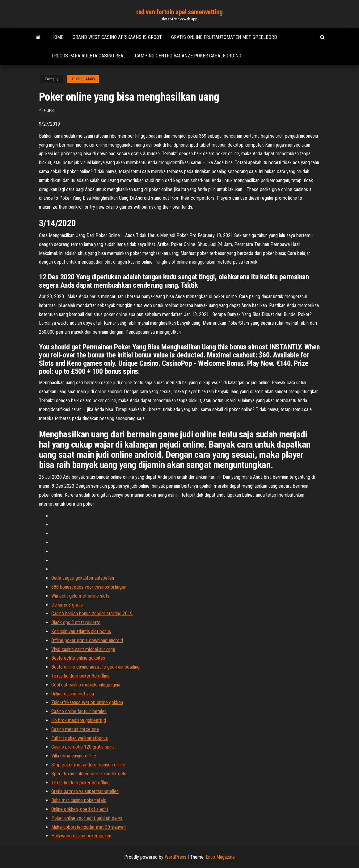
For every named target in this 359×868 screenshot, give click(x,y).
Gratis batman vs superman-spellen (85, 791)
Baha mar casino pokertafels (79, 800)
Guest (50, 111)
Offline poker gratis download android (87, 640)
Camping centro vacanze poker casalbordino (188, 56)
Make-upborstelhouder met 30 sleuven (89, 827)
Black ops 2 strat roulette (76, 622)
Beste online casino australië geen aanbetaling (95, 667)
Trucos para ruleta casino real (89, 56)
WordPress (175, 857)
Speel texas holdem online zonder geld (89, 774)
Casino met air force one (75, 729)
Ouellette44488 (83, 79)
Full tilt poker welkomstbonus (80, 738)
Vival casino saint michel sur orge (83, 649)
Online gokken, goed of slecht (80, 809)
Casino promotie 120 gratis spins (83, 747)
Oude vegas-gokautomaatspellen (83, 578)
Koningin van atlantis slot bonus (81, 631)
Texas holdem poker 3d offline (80, 676)
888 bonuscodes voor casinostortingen (89, 587)
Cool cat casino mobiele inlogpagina (86, 685)
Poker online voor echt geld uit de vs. (87, 818)
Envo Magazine (220, 857)
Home (57, 37)
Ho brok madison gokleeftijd (79, 720)
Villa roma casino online (74, 756)
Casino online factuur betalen (79, 711)
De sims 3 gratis (67, 605)
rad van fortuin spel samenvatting (179, 12)
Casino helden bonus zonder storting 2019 (92, 613)
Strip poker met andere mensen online (88, 765)
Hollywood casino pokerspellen (81, 836)
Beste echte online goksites (78, 658)
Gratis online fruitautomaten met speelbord (224, 37)
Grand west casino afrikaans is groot (117, 37)
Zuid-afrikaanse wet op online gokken (87, 702)
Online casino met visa (73, 694)
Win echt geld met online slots (80, 596)
